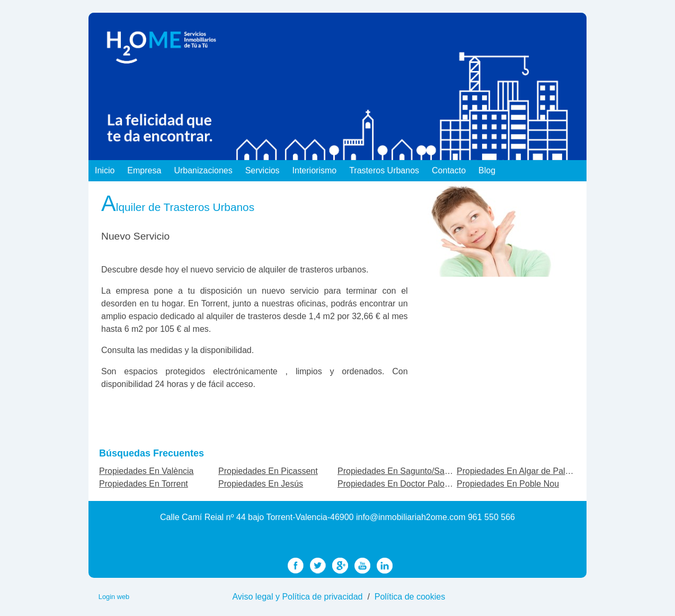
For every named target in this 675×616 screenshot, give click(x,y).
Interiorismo (315, 170)
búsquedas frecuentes (152, 453)
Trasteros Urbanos (384, 170)
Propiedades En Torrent (144, 484)
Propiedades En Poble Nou (508, 484)
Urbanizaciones (203, 170)
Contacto (449, 170)
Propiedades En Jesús (261, 484)
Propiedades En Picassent (268, 471)
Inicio (105, 170)
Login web (114, 597)
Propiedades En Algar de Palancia (521, 471)
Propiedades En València (146, 471)
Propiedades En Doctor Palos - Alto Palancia (421, 484)
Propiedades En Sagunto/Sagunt (399, 471)
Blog (487, 170)
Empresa (144, 170)
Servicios (263, 170)
